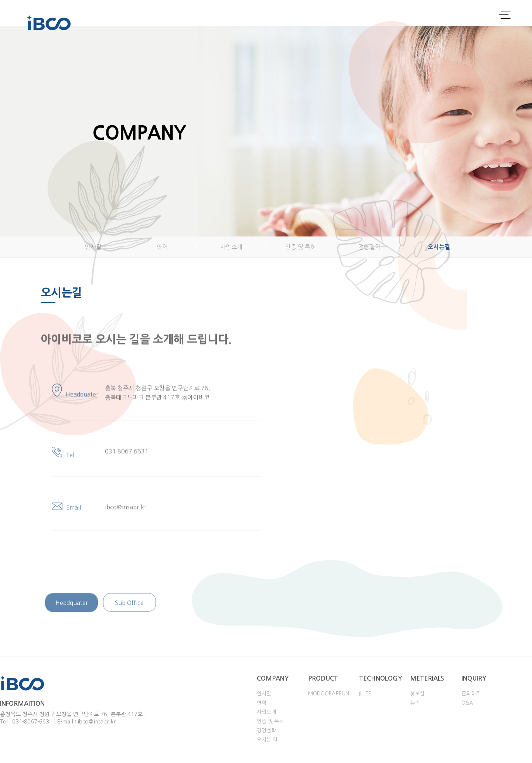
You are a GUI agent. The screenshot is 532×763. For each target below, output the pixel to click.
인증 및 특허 (301, 247)
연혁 (162, 247)
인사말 (93, 247)
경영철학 (369, 247)
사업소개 (231, 247)
